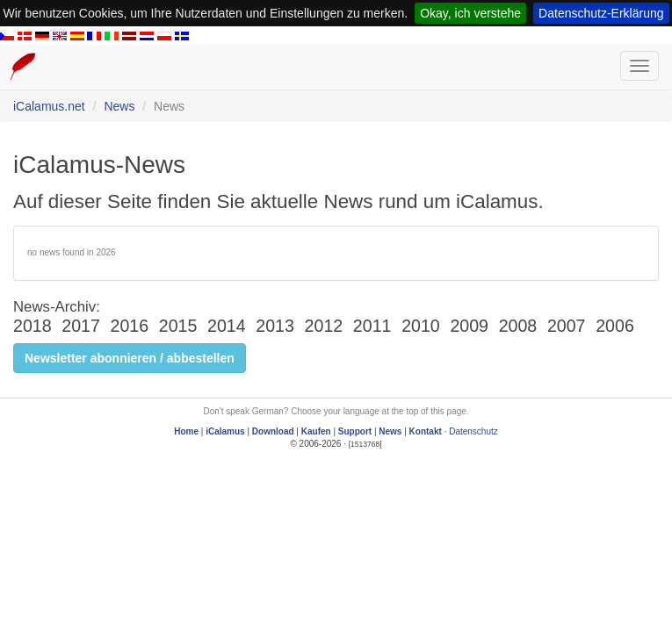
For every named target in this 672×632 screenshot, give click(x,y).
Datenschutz (473, 431)
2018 (33, 326)
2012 (324, 326)
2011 (372, 326)
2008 (518, 326)
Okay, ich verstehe (470, 13)
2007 (567, 326)
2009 (469, 326)
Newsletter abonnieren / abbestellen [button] (130, 358)
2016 (130, 326)
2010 (421, 326)
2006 (615, 326)
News (119, 106)
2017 (81, 326)
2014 (227, 326)
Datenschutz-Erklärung (601, 13)
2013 (275, 326)
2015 (178, 326)
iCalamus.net (49, 106)
